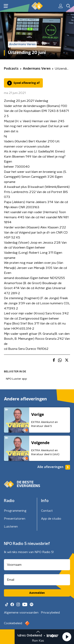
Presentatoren (15, 519)
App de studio (51, 519)
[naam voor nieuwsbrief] (37, 565)
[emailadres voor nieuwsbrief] (37, 580)
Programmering (15, 511)
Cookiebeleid (13, 623)
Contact (47, 511)
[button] (67, 637)
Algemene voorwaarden (21, 613)
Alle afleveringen (54, 467)
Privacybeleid (50, 613)
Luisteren (11, 527)
